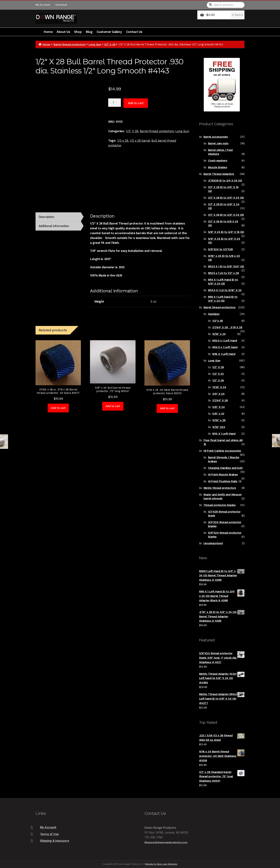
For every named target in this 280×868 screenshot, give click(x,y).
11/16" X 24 (219, 387)
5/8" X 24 (218, 407)
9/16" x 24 (219, 334)
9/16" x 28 (219, 420)
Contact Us (134, 32)
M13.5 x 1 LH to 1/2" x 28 (223, 273)
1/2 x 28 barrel (140, 141)
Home (48, 32)
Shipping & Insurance (54, 841)
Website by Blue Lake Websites (161, 864)
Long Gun (95, 44)
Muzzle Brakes (218, 167)
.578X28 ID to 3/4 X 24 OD (225, 181)
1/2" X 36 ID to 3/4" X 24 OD (226, 215)
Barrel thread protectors (69, 44)
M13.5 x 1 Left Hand (225, 341)
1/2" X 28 (110, 44)
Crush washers (218, 161)
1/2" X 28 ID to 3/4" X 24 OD (226, 198)
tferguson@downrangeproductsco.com (166, 842)
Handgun (214, 314)
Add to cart (136, 103)
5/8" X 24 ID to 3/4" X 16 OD (226, 232)
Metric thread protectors (220, 488)
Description (46, 217)
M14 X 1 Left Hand (224, 434)
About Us (63, 32)
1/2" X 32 (218, 374)
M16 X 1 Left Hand (224, 354)
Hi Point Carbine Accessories (222, 451)
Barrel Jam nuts (218, 143)
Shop (78, 32)
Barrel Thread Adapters (219, 174)
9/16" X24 (219, 427)
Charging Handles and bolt (225, 468)
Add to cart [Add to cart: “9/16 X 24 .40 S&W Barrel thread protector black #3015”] (167, 408)
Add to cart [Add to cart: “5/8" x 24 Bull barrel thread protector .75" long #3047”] (113, 406)
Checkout (61, 5)
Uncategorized (213, 543)
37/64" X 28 (220, 400)
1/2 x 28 (123, 141)
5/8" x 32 (218, 414)
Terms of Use (49, 834)
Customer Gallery (109, 32)
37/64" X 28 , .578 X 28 (227, 327)
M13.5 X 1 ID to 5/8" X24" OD (226, 266)
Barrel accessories (216, 137)
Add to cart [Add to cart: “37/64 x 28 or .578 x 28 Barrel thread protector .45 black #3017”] (58, 408)
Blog (89, 32)
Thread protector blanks (220, 505)
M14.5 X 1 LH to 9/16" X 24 (225, 290)
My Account (43, 5)
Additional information (54, 226)
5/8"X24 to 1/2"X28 (220, 249)
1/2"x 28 (217, 321)
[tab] (58, 217)
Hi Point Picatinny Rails (223, 481)
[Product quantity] (115, 103)
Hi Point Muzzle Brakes (223, 475)
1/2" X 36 (218, 380)
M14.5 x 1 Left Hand (225, 347)
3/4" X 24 (218, 394)
